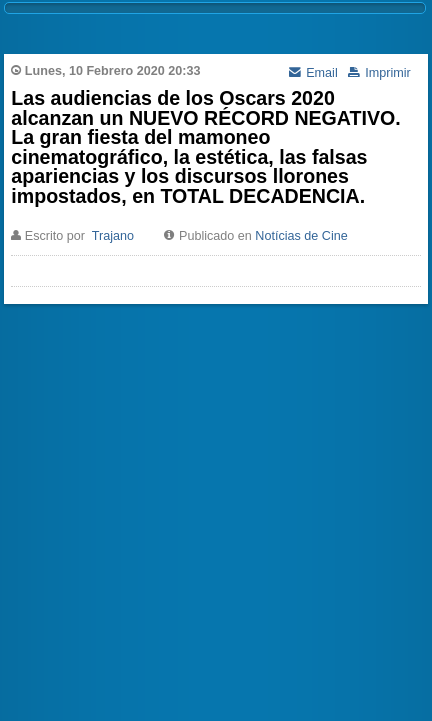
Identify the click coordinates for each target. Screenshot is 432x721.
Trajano (113, 236)
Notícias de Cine (301, 236)
